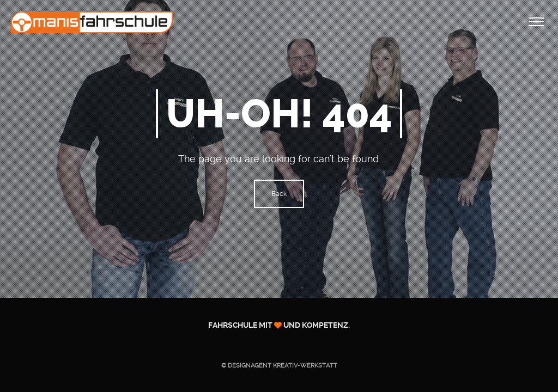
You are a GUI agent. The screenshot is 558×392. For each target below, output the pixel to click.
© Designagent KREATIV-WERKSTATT (279, 366)
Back (279, 194)
